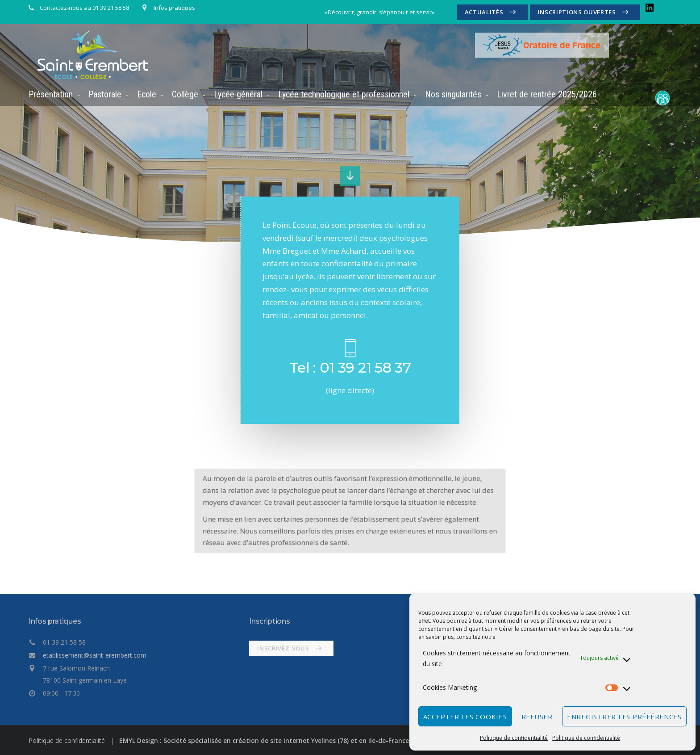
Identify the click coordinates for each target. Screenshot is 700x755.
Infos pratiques (174, 8)
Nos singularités (453, 94)
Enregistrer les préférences (624, 717)
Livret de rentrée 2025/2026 (547, 94)
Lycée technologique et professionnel (344, 94)
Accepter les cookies (465, 717)
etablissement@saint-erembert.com (95, 655)
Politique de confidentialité (514, 738)
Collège (185, 94)
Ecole (147, 94)
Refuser (537, 717)
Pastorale (105, 94)
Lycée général (238, 94)
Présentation (51, 94)
